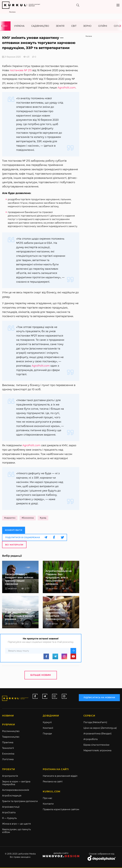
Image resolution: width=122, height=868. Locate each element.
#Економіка (28, 518)
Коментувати (14, 530)
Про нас (47, 798)
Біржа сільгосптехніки (96, 745)
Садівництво (40, 26)
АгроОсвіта (9, 813)
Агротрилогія (10, 776)
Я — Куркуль (9, 818)
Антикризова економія (16, 790)
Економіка (8, 754)
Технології (8, 748)
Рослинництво (11, 731)
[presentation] (3, 26)
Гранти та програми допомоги (20, 802)
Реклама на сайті (53, 782)
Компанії (48, 728)
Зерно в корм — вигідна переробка (16, 783)
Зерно (87, 26)
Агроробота (90, 739)
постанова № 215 (21, 70)
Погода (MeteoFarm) (95, 723)
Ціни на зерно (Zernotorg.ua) (100, 728)
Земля (60, 26)
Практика (8, 743)
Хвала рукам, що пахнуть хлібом (16, 831)
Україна (19, 26)
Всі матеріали (14, 545)
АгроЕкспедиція (12, 796)
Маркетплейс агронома (97, 751)
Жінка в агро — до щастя (16, 824)
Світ (74, 26)
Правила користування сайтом (61, 810)
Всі (5, 26)
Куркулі (47, 723)
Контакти (48, 804)
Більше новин (41, 675)
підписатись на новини (100, 697)
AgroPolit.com (67, 88)
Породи (47, 734)
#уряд (43, 518)
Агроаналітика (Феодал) (97, 734)
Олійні (103, 26)
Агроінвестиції (11, 807)
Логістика (8, 760)
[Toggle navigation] (118, 5)
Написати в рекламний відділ (60, 776)
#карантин (10, 518)
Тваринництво (11, 737)
